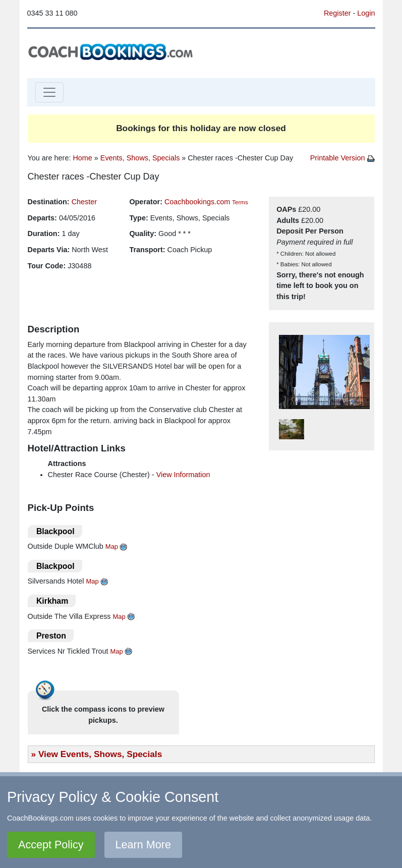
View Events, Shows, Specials (100, 754)
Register (337, 13)
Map (112, 546)
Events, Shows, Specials (140, 158)
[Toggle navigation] (49, 92)
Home (82, 158)
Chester (84, 202)
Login (366, 13)
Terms (240, 202)
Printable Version (342, 158)
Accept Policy (51, 845)
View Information (183, 475)
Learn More (143, 845)
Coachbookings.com (197, 202)
